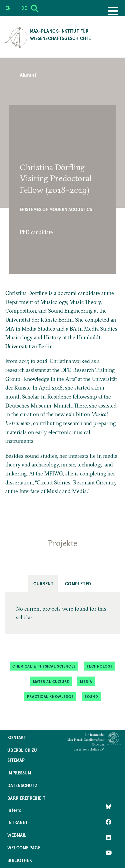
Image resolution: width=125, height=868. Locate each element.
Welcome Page (24, 848)
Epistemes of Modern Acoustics (56, 209)
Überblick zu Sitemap (22, 755)
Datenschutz (22, 785)
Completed (78, 583)
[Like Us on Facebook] (108, 822)
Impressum (19, 773)
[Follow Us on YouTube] (108, 852)
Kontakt (17, 737)
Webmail (17, 835)
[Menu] (113, 12)
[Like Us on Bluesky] (108, 806)
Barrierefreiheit (26, 798)
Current (43, 583)
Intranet (17, 822)
